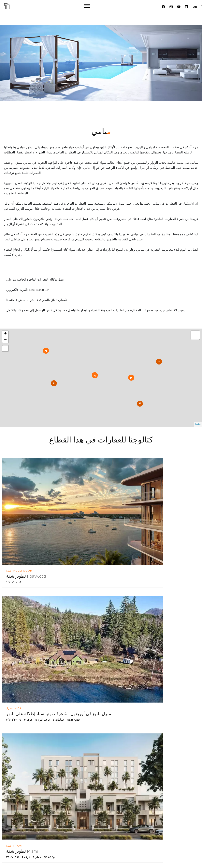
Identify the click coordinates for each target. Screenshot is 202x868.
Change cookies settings (68, 859)
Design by (136, 859)
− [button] (5, 340)
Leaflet (198, 424)
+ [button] (5, 334)
